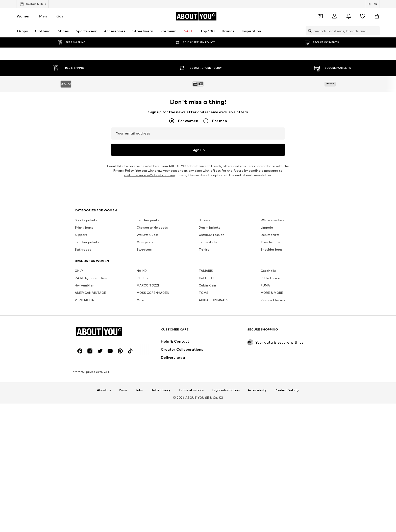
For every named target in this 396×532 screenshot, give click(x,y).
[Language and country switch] (373, 4)
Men (43, 16)
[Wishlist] (363, 16)
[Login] (334, 16)
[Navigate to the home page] (196, 16)
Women (24, 16)
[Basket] (377, 16)
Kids (59, 16)
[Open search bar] (309, 31)
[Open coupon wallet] (320, 16)
